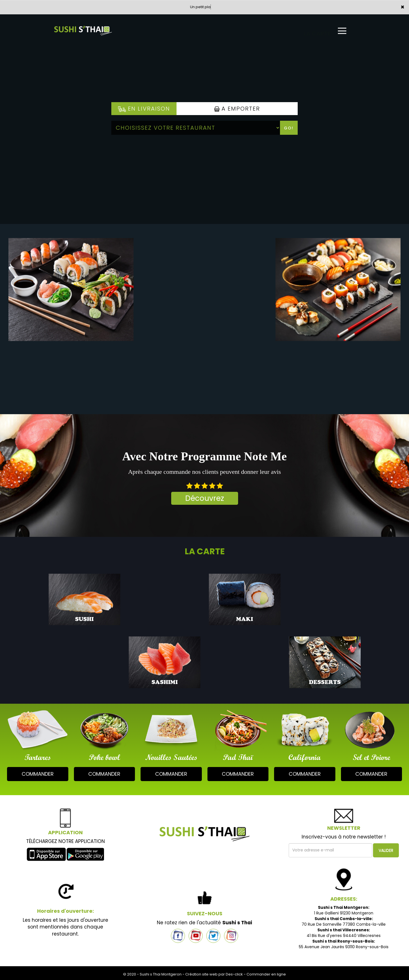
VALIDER (386, 850)
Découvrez (205, 498)
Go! (289, 128)
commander (38, 774)
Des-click (234, 974)
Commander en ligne (266, 974)
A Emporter (237, 109)
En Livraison (144, 109)
